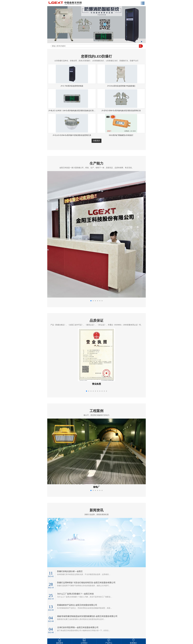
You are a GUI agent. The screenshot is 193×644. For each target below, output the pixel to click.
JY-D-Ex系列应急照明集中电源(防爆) (121, 86)
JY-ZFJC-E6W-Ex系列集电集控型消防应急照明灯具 (121, 111)
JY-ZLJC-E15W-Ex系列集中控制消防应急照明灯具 (72, 135)
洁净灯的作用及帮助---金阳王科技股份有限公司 (78, 627)
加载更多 (96, 141)
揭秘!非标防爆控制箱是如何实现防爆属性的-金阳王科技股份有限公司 (87, 616)
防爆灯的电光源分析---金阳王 (70, 571)
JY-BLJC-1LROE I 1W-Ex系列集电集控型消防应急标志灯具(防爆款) (74, 111)
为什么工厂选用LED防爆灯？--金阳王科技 (75, 594)
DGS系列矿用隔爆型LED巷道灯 (121, 135)
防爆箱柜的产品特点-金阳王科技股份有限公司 (77, 605)
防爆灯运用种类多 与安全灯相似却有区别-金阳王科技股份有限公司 (86, 583)
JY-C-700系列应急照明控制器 (72, 86)
